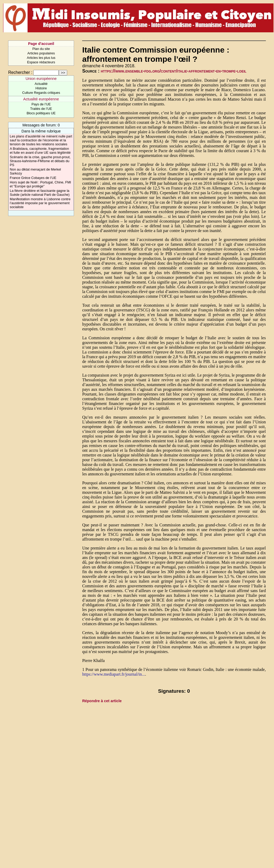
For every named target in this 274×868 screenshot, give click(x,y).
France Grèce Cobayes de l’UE (33, 178)
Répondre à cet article (102, 701)
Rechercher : (20, 72)
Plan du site (41, 49)
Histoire (41, 88)
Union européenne (41, 79)
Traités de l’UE (41, 109)
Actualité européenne (41, 99)
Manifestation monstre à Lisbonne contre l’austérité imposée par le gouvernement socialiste (40, 203)
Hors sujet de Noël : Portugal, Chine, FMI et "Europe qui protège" (40, 184)
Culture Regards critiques (41, 93)
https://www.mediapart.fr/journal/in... (114, 674)
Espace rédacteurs (41, 62)
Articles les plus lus (41, 58)
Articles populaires (41, 53)
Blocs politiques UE (41, 113)
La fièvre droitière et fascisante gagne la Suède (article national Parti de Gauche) (40, 193)
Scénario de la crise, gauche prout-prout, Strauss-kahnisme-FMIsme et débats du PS (40, 161)
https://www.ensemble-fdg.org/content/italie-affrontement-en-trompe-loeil (174, 71)
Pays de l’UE (41, 104)
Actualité (41, 84)
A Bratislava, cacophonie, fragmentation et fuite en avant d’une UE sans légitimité (40, 151)
